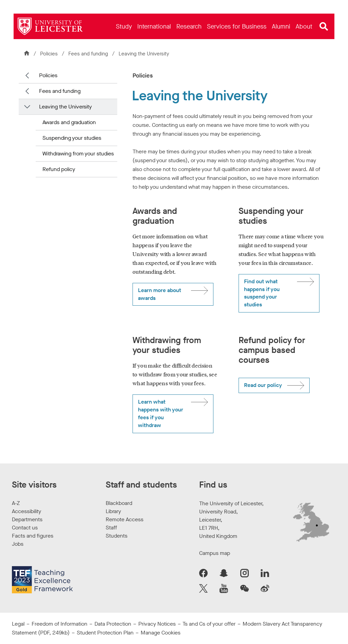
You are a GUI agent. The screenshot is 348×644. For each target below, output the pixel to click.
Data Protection (113, 624)
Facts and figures (33, 536)
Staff (111, 528)
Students (117, 536)
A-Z (16, 503)
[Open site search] (324, 27)
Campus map (215, 553)
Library (113, 511)
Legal (18, 624)
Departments (27, 519)
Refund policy (59, 169)
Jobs (18, 544)
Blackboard (119, 503)
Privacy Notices (157, 624)
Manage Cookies (161, 633)
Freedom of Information (59, 624)
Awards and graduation (69, 122)
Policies (49, 54)
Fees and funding (89, 54)
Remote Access (125, 519)
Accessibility (27, 511)
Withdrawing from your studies (78, 154)
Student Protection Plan (105, 633)
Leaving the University (65, 107)
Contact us (25, 528)
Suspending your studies (72, 138)
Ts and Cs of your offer (209, 624)
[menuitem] (124, 26)
